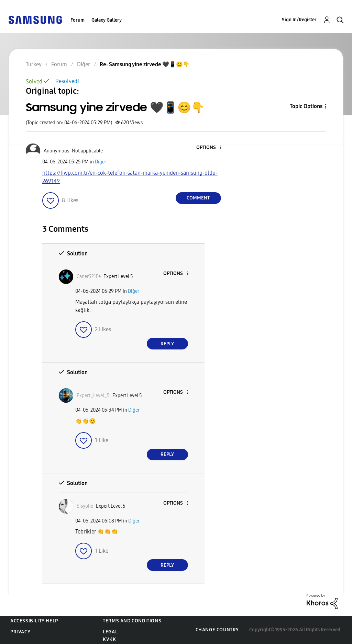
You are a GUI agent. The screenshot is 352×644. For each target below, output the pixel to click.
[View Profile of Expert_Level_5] (93, 396)
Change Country (217, 630)
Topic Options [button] (306, 106)
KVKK (109, 639)
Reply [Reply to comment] (167, 344)
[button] (209, 148)
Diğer (101, 162)
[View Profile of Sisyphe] (85, 506)
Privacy (20, 632)
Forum (78, 20)
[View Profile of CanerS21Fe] (89, 277)
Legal (110, 632)
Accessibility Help (34, 621)
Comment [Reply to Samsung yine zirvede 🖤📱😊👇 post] (198, 198)
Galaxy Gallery (107, 20)
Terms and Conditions (132, 621)
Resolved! (67, 81)
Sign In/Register (299, 20)
